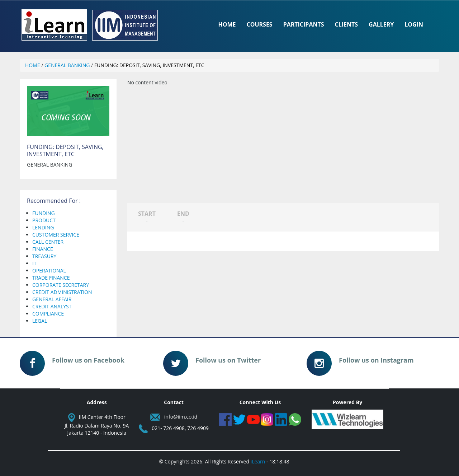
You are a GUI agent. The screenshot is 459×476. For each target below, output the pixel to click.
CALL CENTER (48, 242)
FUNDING (44, 213)
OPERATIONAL (49, 270)
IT (34, 263)
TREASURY (44, 256)
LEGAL (40, 321)
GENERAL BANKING (67, 65)
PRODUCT (44, 220)
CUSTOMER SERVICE (56, 235)
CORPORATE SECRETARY (61, 285)
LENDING (43, 227)
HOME (33, 65)
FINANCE (43, 249)
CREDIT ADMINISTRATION (62, 292)
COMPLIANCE (48, 314)
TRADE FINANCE (51, 278)
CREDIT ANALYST (52, 306)
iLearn (258, 461)
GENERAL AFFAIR (52, 299)
